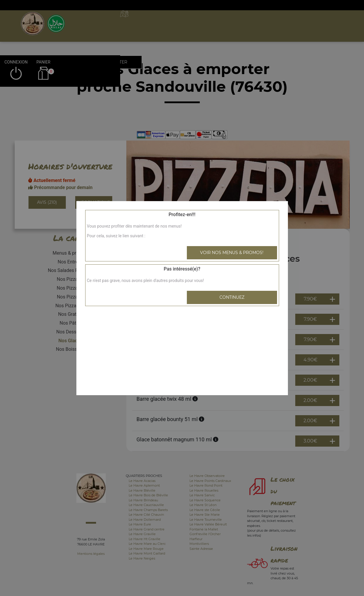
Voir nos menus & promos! (232, 253)
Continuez (232, 297)
